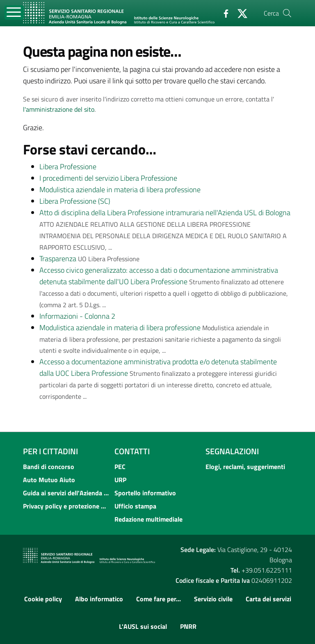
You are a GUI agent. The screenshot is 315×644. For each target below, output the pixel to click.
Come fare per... (159, 599)
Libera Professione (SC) (75, 201)
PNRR (188, 626)
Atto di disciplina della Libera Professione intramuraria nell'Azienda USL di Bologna (165, 213)
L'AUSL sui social (143, 626)
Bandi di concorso (49, 467)
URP (120, 480)
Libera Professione (68, 167)
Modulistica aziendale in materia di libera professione (120, 190)
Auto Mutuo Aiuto (49, 480)
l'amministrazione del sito (59, 109)
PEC (120, 467)
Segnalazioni (232, 451)
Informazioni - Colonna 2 (77, 316)
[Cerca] (287, 13)
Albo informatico (99, 599)
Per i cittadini (50, 451)
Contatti (132, 451)
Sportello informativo (145, 493)
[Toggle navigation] (14, 13)
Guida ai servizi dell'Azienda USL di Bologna (66, 493)
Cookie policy (43, 599)
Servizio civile (213, 599)
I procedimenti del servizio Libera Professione (108, 178)
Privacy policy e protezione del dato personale (66, 506)
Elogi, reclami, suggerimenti (245, 467)
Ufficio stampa (135, 506)
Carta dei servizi (268, 599)
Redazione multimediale (148, 519)
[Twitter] (239, 13)
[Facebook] (223, 13)
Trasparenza (58, 259)
